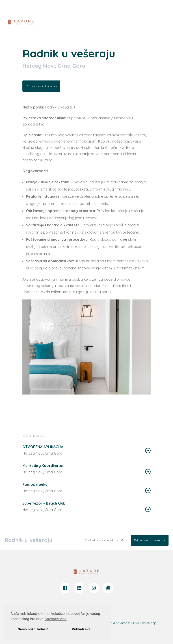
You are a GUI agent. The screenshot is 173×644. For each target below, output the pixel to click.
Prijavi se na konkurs (41, 86)
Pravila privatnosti (118, 623)
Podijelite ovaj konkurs (104, 540)
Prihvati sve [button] (81, 629)
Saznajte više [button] (56, 619)
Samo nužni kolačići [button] (34, 629)
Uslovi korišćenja (145, 623)
